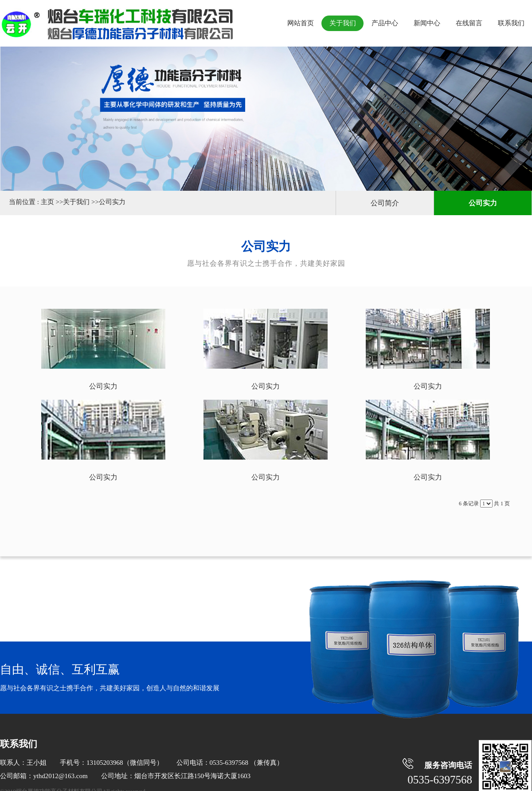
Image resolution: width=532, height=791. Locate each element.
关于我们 (76, 202)
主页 (47, 202)
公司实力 (112, 202)
